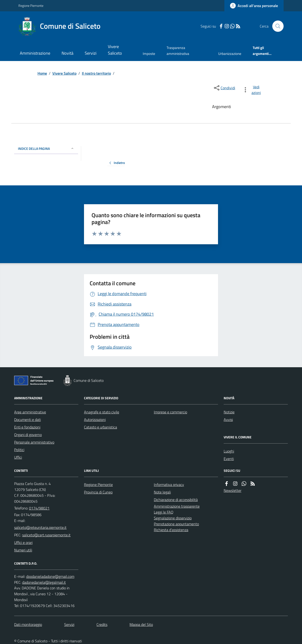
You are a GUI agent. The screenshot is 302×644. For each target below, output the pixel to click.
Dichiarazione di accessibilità (176, 500)
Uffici (18, 457)
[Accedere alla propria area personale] (254, 6)
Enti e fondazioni (27, 427)
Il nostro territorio (96, 73)
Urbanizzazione (230, 54)
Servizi (91, 53)
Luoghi (229, 451)
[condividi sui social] (224, 88)
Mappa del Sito (141, 624)
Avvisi (228, 420)
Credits (102, 624)
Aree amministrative (30, 412)
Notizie (229, 412)
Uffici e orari (23, 542)
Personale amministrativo (34, 442)
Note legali (162, 492)
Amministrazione (35, 53)
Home (42, 73)
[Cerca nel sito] (276, 26)
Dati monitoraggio (28, 624)
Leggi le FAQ (164, 512)
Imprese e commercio (170, 412)
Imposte (149, 54)
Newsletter (233, 490)
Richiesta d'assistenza (171, 530)
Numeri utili (23, 550)
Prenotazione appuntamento (176, 524)
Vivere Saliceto (115, 50)
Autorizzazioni (95, 420)
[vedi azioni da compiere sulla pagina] (253, 90)
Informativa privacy (169, 485)
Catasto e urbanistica (101, 427)
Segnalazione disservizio (173, 518)
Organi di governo (28, 435)
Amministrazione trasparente (177, 506)
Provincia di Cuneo (98, 492)
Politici (19, 450)
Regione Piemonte (31, 6)
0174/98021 (39, 508)
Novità (67, 53)
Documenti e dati (27, 420)
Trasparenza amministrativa (178, 51)
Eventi (229, 459)
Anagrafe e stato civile (102, 412)
